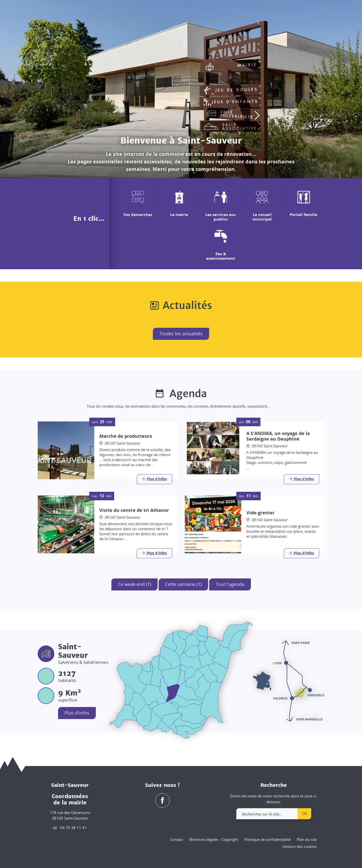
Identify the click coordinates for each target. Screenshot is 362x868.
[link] (307, 12)
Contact (176, 839)
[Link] (154, 479)
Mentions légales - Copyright (214, 839)
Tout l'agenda (230, 584)
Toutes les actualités (181, 334)
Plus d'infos (77, 713)
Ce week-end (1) (134, 584)
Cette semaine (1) (183, 584)
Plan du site (307, 839)
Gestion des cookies (300, 846)
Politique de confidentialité (267, 839)
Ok (304, 813)
